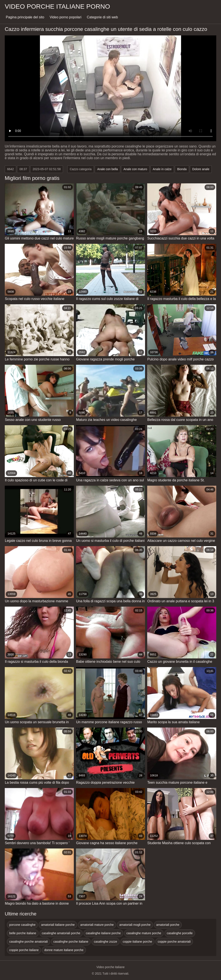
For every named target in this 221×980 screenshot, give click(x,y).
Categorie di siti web (102, 17)
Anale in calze (162, 169)
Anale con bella (107, 169)
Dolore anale (201, 169)
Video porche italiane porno (57, 6)
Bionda (182, 169)
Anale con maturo (135, 169)
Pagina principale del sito (25, 17)
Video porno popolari (66, 17)
